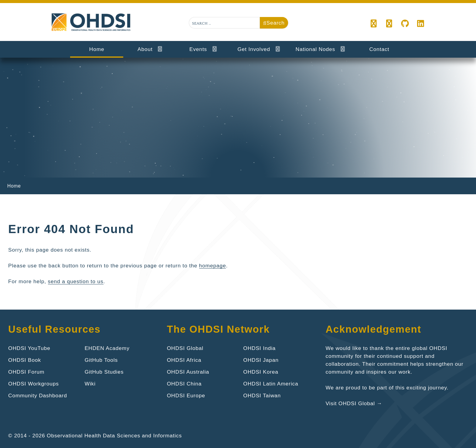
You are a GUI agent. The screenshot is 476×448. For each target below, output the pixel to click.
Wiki (90, 384)
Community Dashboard (38, 395)
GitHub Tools (101, 360)
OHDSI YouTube (29, 348)
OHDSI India (259, 348)
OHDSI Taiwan (262, 395)
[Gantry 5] (92, 22)
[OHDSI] (389, 24)
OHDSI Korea (261, 372)
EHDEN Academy (107, 348)
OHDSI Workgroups (34, 384)
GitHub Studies (104, 372)
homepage (213, 266)
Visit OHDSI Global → (354, 403)
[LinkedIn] (421, 24)
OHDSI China (184, 384)
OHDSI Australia (188, 372)
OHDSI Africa (184, 360)
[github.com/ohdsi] (405, 24)
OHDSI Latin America (271, 384)
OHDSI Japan (261, 360)
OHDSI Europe (186, 395)
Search (274, 23)
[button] (374, 24)
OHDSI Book (25, 360)
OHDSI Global (185, 348)
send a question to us (76, 281)
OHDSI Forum (26, 372)
